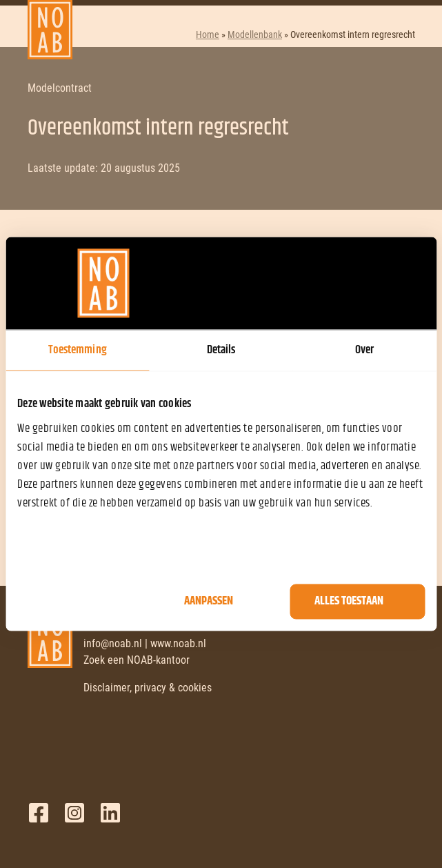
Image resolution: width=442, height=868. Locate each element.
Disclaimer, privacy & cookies (148, 688)
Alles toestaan (349, 602)
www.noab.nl (178, 643)
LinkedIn (110, 813)
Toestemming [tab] (78, 350)
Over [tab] (364, 350)
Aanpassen (209, 602)
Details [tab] (221, 350)
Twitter (74, 813)
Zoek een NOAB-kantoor (137, 660)
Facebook (39, 813)
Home (208, 34)
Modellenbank (255, 34)
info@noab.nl (113, 643)
